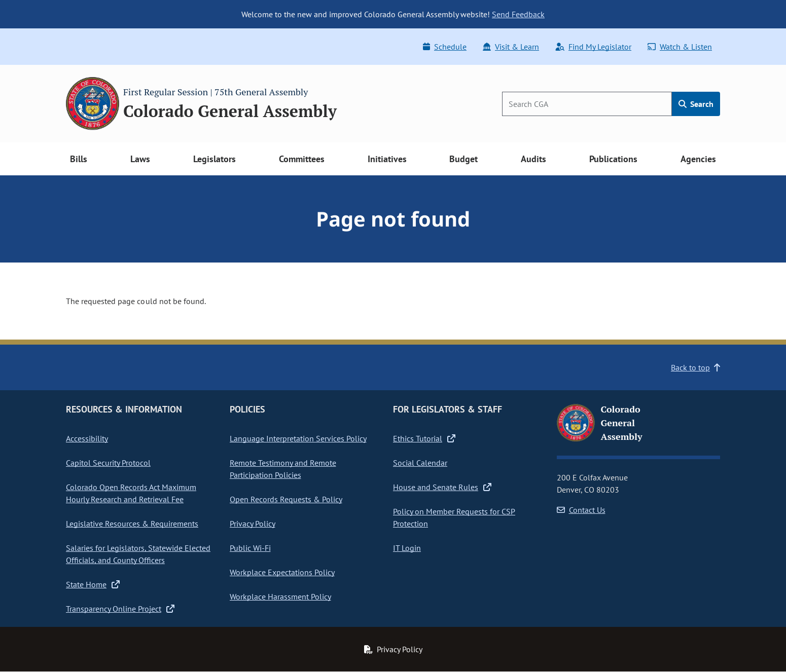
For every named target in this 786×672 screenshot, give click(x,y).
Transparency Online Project (120, 609)
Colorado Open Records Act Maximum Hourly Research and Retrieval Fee (131, 493)
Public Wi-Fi (250, 548)
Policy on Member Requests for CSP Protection (454, 517)
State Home (93, 584)
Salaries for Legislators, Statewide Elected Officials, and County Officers (138, 554)
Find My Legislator (593, 47)
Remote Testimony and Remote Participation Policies (283, 469)
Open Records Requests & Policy (286, 499)
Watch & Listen (680, 47)
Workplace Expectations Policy (282, 572)
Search (696, 104)
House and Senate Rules (442, 487)
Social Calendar (420, 463)
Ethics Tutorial (424, 438)
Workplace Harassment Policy (280, 596)
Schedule (445, 47)
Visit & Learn (511, 47)
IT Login (407, 548)
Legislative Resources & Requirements (132, 524)
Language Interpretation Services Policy (298, 438)
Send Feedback (518, 14)
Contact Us (581, 510)
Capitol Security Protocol (108, 463)
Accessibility (87, 438)
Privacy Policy (253, 524)
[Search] (587, 104)
